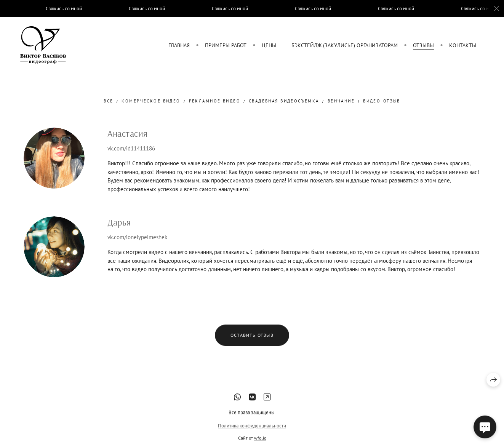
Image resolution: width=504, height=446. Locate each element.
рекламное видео (215, 101)
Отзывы (423, 45)
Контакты (463, 45)
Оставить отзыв (252, 341)
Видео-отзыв (382, 101)
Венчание (341, 101)
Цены (269, 45)
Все (108, 101)
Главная (179, 45)
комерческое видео (151, 101)
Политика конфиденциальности (252, 431)
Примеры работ (226, 45)
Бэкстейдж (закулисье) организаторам (345, 45)
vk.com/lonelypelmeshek (137, 237)
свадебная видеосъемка (284, 101)
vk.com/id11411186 (131, 148)
